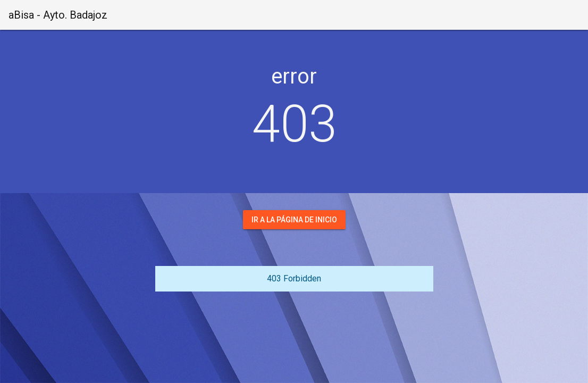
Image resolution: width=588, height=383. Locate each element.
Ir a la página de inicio (294, 220)
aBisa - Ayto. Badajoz (58, 15)
